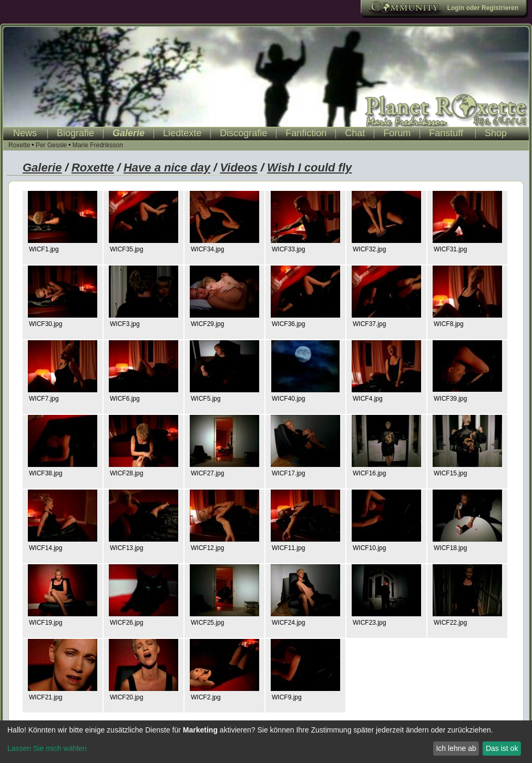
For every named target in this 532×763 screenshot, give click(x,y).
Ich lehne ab (456, 748)
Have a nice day (167, 167)
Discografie (243, 133)
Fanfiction (306, 133)
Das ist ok (502, 748)
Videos (238, 167)
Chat (355, 133)
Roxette (19, 145)
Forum (397, 133)
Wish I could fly (309, 167)
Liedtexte (182, 133)
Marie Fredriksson (98, 145)
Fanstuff (446, 133)
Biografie (75, 133)
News (25, 133)
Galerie (129, 133)
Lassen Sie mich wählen (47, 748)
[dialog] (266, 742)
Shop (496, 133)
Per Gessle (51, 145)
